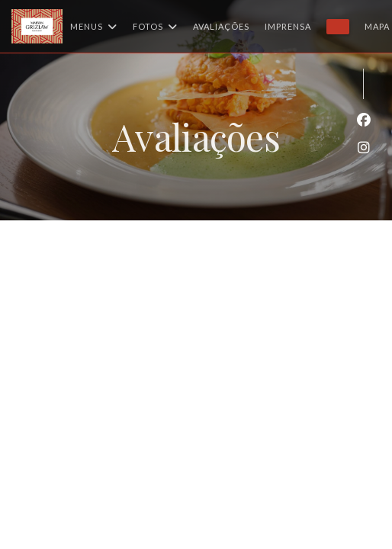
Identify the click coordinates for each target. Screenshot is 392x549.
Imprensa (288, 26)
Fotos (155, 27)
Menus (94, 27)
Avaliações (221, 26)
